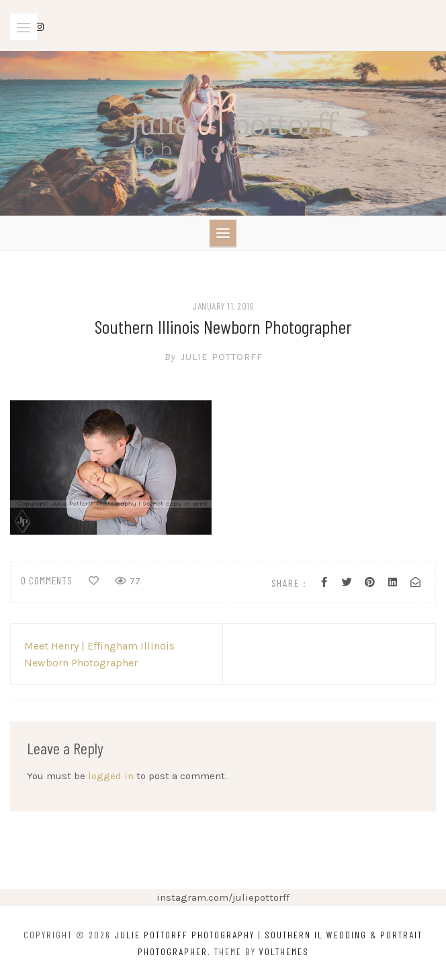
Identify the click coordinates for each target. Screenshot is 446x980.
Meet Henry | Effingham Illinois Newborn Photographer (99, 654)
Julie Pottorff (223, 357)
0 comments (47, 580)
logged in (111, 776)
